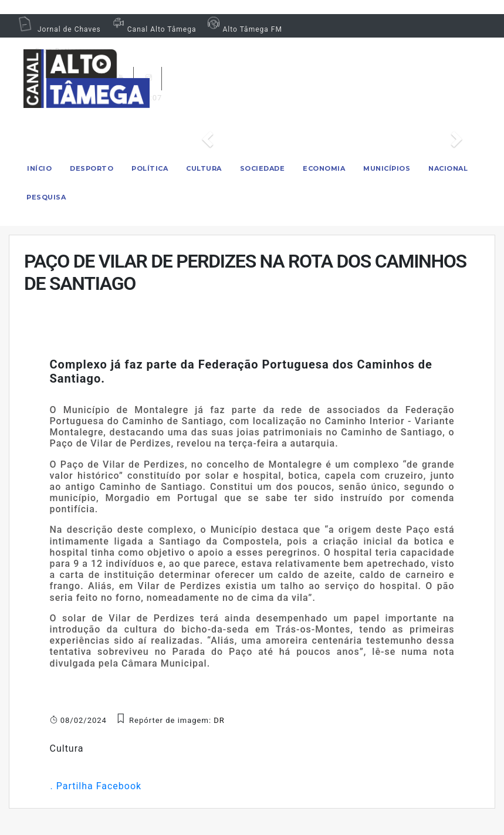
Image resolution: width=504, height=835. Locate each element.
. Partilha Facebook (96, 786)
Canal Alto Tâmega (153, 29)
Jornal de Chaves (59, 29)
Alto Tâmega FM (243, 29)
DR (219, 720)
